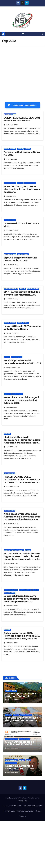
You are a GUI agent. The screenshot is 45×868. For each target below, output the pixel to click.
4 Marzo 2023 (11, 196)
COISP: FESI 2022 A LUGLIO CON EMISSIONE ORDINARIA (22, 119)
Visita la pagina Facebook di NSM (22, 105)
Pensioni (27, 149)
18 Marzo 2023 (11, 159)
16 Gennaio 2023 (12, 265)
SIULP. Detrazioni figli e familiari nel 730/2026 (20, 743)
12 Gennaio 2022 (12, 524)
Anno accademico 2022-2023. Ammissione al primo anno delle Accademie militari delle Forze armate (22, 518)
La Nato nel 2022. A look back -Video (21, 225)
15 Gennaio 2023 (12, 299)
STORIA (28, 760)
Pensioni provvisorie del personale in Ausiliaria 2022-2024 (22, 362)
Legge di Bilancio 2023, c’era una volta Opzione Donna (22, 328)
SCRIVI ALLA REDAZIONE (25, 811)
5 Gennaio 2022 (12, 606)
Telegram (38, 811)
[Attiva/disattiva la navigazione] (23, 34)
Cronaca (20, 149)
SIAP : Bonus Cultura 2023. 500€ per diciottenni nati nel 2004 (22, 293)
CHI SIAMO (12, 806)
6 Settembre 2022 (13, 367)
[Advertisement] (22, 69)
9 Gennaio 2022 (12, 563)
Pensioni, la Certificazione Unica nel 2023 (22, 153)
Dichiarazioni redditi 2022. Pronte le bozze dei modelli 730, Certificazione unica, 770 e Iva (22, 636)
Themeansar (22, 801)
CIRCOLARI (22, 289)
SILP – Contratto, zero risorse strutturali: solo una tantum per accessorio (22, 189)
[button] (42, 34)
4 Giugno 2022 (11, 407)
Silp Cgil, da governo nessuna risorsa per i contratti (20, 259)
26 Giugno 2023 (12, 125)
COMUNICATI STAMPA (10, 114)
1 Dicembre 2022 (12, 333)
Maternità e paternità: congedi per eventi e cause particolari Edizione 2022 (21, 400)
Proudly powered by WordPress (16, 798)
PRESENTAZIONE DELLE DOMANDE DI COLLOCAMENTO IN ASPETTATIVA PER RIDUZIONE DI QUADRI (22, 481)
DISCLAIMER (22, 806)
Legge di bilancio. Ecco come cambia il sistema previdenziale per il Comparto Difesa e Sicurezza (21, 600)
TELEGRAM (23, 816)
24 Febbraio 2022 (12, 487)
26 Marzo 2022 (11, 447)
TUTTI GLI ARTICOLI (30, 183)
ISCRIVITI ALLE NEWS (35, 806)
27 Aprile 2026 (13, 748)
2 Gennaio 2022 (12, 643)
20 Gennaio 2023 (12, 230)
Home (5, 806)
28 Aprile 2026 (13, 700)
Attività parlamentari (11, 289)
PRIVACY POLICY (9, 811)
